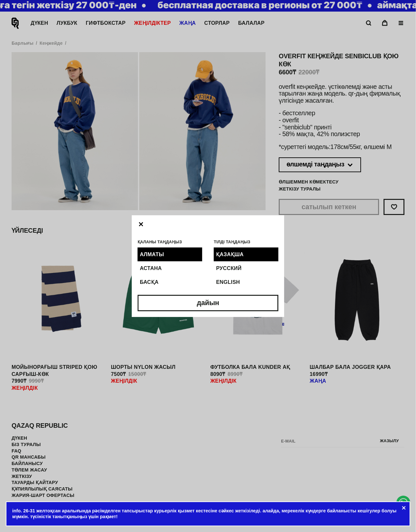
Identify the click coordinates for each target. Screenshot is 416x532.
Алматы (152, 254)
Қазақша (230, 254)
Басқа (149, 282)
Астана (151, 268)
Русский (229, 268)
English (228, 282)
